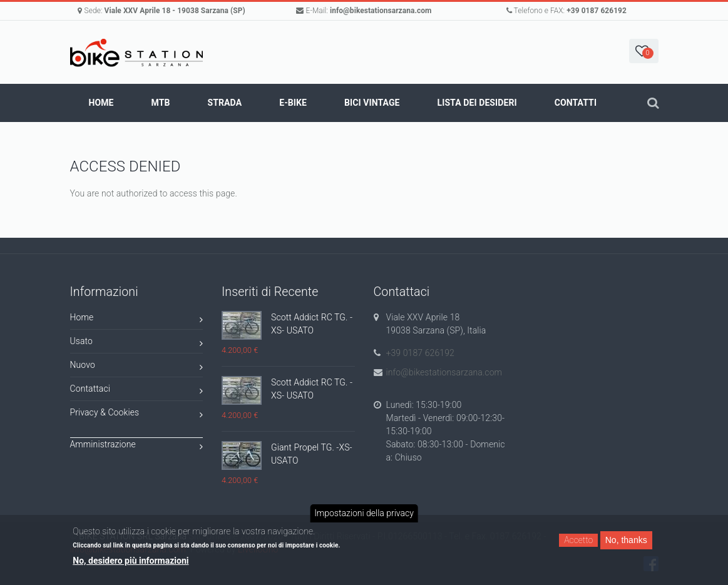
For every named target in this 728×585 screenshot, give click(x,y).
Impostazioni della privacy (364, 513)
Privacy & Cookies (137, 415)
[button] (643, 51)
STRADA (225, 103)
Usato (137, 343)
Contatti (576, 103)
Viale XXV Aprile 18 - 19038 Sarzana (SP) (175, 11)
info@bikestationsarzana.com (381, 11)
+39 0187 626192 (597, 11)
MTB (161, 103)
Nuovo (137, 367)
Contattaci (137, 391)
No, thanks (626, 540)
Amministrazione (137, 446)
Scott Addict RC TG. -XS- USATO (312, 324)
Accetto (578, 540)
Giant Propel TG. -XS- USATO (312, 454)
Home (101, 103)
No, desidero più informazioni (131, 561)
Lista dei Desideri (477, 103)
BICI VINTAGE (372, 103)
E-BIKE (293, 103)
